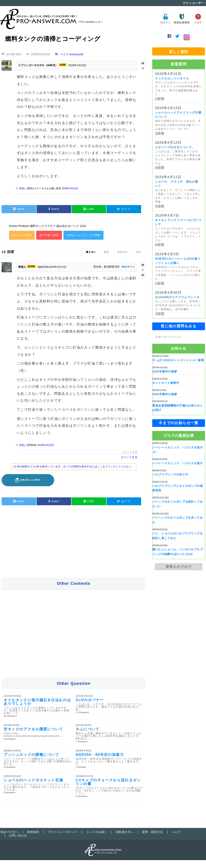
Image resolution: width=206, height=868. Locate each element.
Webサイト (128, 267)
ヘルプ (198, 19)
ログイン (165, 19)
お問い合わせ (18, 835)
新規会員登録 (182, 19)
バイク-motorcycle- (72, 54)
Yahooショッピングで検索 (83, 235)
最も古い (91, 252)
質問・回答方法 (153, 832)
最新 (106, 252)
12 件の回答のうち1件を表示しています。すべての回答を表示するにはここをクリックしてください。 (73, 466)
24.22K (31, 266)
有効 (139, 252)
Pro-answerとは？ (92, 22)
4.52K (63, 65)
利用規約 (33, 832)
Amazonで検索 (22, 235)
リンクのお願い (97, 832)
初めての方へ (10, 832)
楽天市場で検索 (49, 235)
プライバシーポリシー (63, 832)
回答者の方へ (125, 832)
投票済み (123, 252)
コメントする (130, 452)
